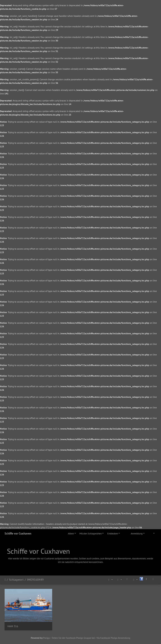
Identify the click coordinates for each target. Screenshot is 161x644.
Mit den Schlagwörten (91, 533)
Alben (71, 533)
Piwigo (46, 638)
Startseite (5, 580)
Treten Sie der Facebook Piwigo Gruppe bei (73, 638)
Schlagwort (16, 580)
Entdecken (113, 533)
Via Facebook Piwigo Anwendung (113, 638)
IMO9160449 (35, 580)
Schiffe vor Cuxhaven (18, 533)
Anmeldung (137, 533)
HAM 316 (13, 626)
